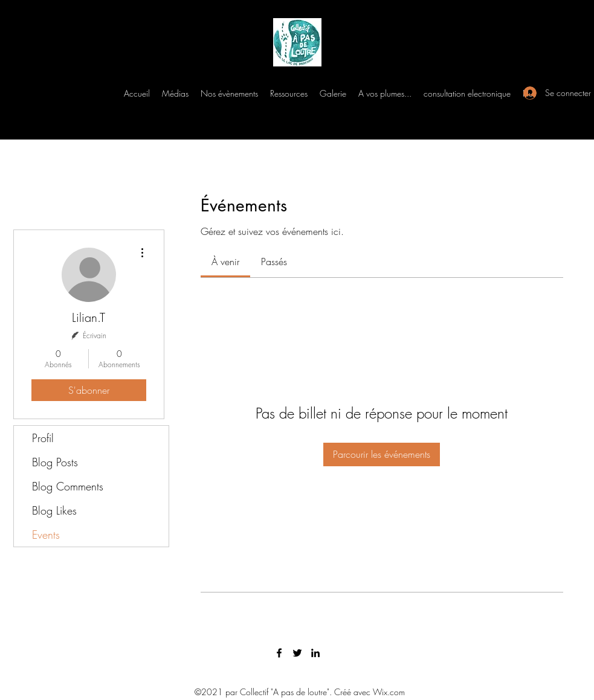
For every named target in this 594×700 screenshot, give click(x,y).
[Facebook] (279, 653)
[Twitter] (297, 653)
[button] (175, 94)
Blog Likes (54, 510)
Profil (43, 438)
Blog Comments (68, 486)
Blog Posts (55, 462)
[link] (225, 262)
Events (46, 535)
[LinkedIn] (315, 653)
